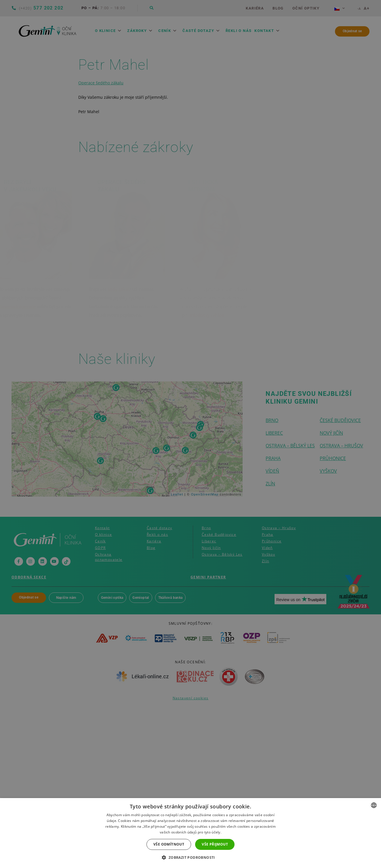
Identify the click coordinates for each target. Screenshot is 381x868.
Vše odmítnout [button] (169, 844)
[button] (190, 858)
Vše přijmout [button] (215, 844)
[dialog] (190, 434)
